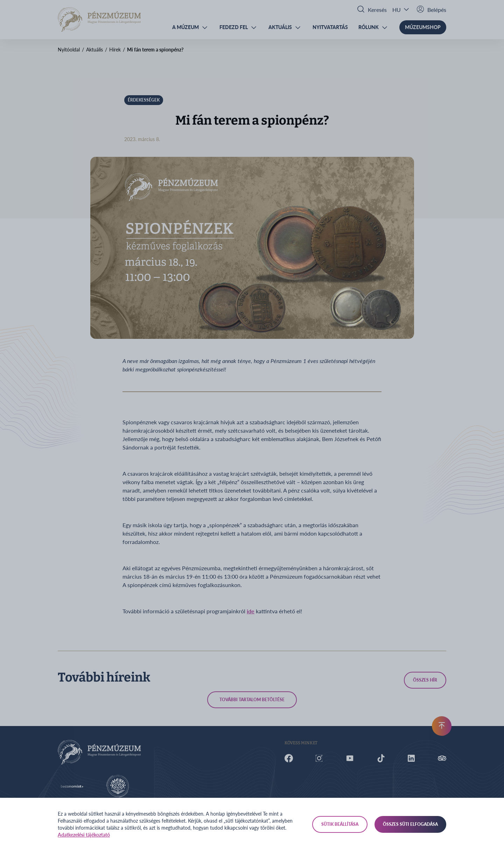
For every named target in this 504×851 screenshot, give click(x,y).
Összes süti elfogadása (410, 824)
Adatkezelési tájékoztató (84, 835)
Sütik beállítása (340, 824)
